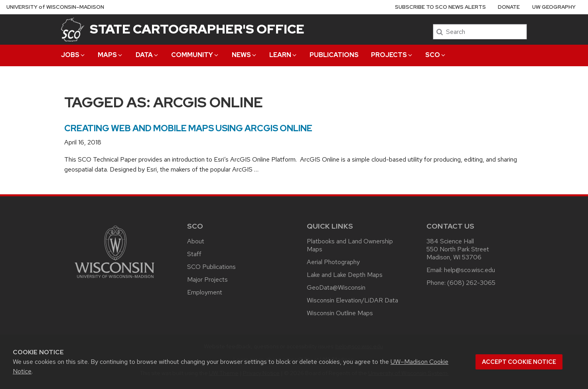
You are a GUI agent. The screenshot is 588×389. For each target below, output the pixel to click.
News (245, 55)
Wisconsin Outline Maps (340, 313)
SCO (436, 55)
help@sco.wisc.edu (470, 270)
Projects (392, 55)
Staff (194, 254)
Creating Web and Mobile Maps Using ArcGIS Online (188, 128)
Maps (110, 55)
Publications (334, 55)
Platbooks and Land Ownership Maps (350, 245)
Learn (283, 55)
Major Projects (207, 279)
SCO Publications (211, 267)
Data (147, 55)
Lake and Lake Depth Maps (345, 275)
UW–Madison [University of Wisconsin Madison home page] (55, 7)
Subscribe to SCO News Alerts (440, 7)
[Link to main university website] (114, 279)
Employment (205, 292)
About (196, 241)
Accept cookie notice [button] (519, 362)
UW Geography (554, 7)
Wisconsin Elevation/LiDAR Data (352, 300)
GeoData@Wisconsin (336, 287)
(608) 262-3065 (471, 283)
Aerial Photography (333, 262)
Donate (509, 7)
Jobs (73, 55)
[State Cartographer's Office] (73, 29)
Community (195, 55)
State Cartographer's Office (197, 29)
